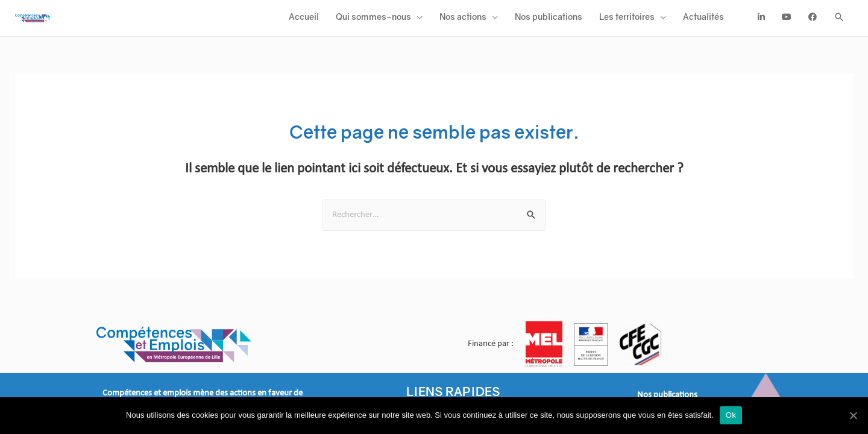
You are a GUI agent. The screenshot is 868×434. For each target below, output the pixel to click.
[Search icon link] (839, 22)
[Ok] (853, 415)
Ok (731, 415)
